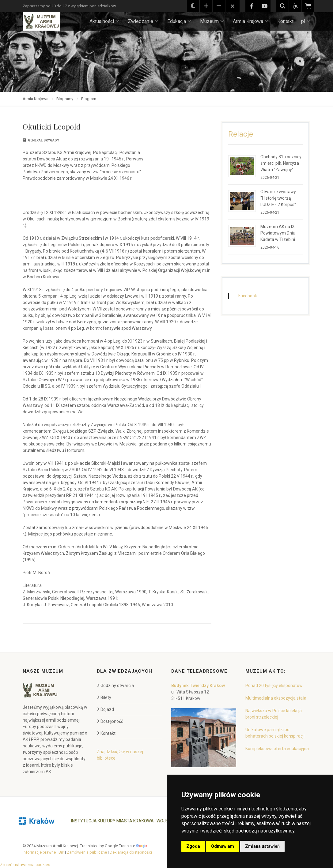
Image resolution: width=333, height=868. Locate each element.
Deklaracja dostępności (131, 852)
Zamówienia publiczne (87, 852)
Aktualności (104, 21)
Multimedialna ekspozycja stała (276, 698)
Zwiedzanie (143, 21)
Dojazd (105, 709)
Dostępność (110, 721)
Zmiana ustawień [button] (262, 846)
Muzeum (212, 21)
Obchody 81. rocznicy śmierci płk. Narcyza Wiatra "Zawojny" (281, 163)
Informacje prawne (39, 852)
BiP (61, 852)
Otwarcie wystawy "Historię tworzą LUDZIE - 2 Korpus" (278, 198)
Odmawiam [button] (223, 846)
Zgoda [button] (193, 846)
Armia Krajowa (251, 21)
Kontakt (285, 21)
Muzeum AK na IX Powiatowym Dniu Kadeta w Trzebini (278, 233)
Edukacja (179, 21)
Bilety (104, 697)
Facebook (248, 296)
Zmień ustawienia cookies (25, 865)
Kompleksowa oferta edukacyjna (277, 749)
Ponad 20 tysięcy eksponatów (274, 686)
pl (306, 21)
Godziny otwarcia (115, 686)
